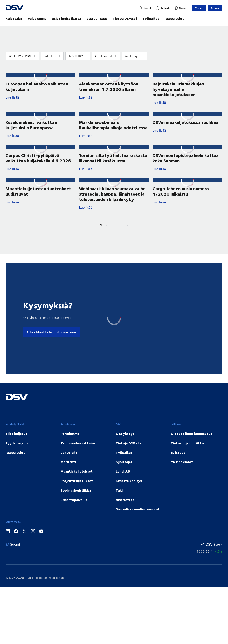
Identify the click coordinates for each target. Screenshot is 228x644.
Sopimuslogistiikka (76, 490)
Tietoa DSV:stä (125, 18)
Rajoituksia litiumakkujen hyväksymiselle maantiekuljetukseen (178, 89)
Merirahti (68, 462)
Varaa (199, 8)
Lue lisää (38, 97)
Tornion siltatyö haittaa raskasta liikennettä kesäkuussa (113, 158)
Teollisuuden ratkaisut (79, 443)
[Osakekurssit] (210, 551)
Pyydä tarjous (17, 443)
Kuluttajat (14, 18)
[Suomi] (180, 8)
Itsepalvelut (174, 18)
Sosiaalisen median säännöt (138, 509)
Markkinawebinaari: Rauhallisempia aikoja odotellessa (113, 125)
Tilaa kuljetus (16, 434)
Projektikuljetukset (77, 481)
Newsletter (125, 500)
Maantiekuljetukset (77, 471)
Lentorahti (69, 452)
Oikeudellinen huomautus (191, 434)
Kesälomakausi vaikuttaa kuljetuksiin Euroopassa (31, 125)
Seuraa (215, 8)
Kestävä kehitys (129, 481)
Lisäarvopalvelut (74, 500)
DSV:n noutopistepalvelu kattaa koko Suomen (186, 158)
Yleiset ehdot (182, 462)
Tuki (119, 490)
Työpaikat (151, 18)
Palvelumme (37, 18)
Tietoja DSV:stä (128, 443)
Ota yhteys (125, 434)
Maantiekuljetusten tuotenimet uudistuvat (38, 191)
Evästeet (178, 452)
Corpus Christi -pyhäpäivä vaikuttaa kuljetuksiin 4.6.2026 (38, 158)
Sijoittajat (124, 462)
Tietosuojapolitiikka (187, 443)
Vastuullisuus (97, 18)
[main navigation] (114, 18)
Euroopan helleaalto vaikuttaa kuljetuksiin (37, 86)
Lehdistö (123, 471)
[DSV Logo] (32, 8)
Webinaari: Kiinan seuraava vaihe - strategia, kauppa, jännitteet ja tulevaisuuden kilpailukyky (114, 194)
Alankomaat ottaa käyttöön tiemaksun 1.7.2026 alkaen (109, 86)
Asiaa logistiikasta (66, 18)
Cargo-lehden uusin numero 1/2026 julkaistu (181, 191)
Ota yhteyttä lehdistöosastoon (52, 332)
